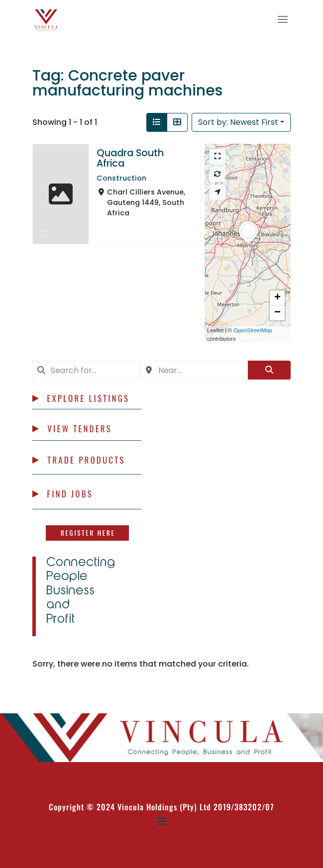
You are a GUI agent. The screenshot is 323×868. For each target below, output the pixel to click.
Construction (121, 178)
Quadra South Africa (130, 158)
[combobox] (86, 370)
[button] (248, 244)
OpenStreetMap (253, 330)
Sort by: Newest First (238, 122)
